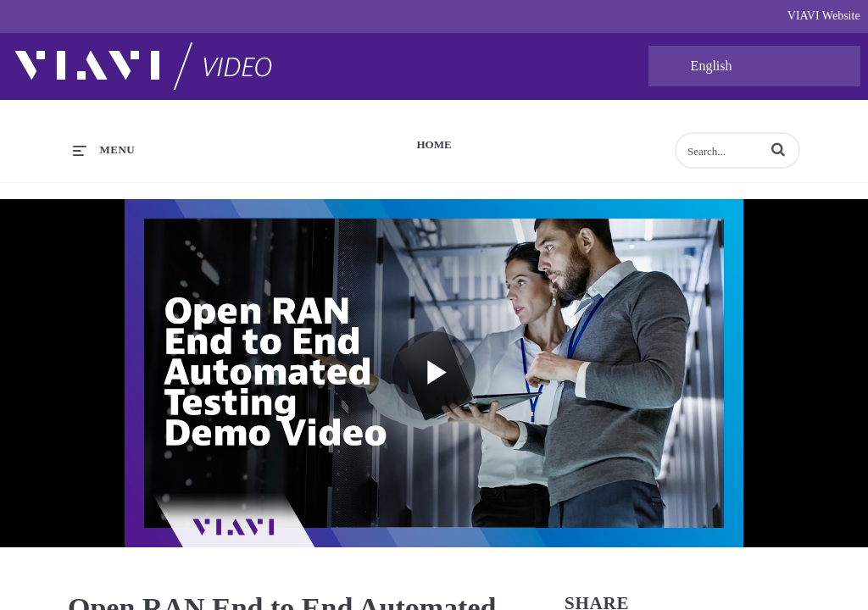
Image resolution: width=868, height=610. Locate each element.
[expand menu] (104, 150)
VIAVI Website (824, 16)
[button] (778, 149)
